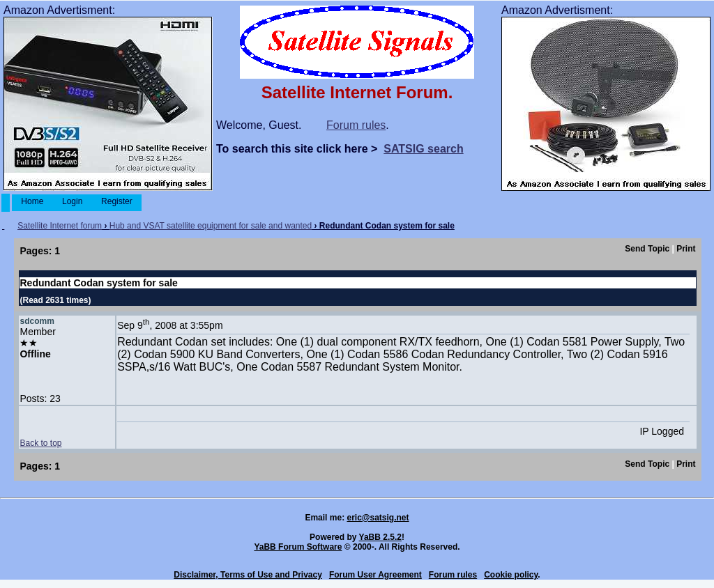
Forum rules (356, 125)
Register (117, 201)
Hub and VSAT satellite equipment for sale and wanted (211, 226)
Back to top (40, 443)
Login (73, 201)
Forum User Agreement (375, 575)
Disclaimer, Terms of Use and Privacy (248, 575)
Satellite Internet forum (60, 226)
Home (32, 201)
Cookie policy (511, 575)
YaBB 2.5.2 (380, 537)
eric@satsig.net (378, 518)
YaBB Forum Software (298, 547)
